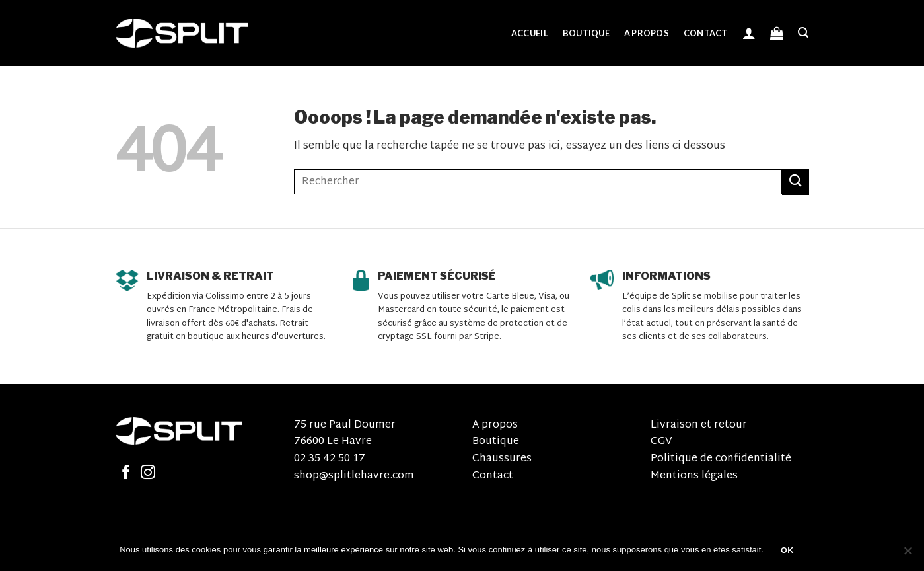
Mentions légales (694, 476)
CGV (661, 442)
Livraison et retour (699, 425)
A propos (647, 33)
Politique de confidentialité (721, 459)
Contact (706, 33)
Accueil (530, 33)
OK (787, 551)
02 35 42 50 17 (330, 459)
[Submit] (795, 181)
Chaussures (502, 459)
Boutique (586, 33)
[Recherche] (803, 33)
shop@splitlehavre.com (354, 476)
